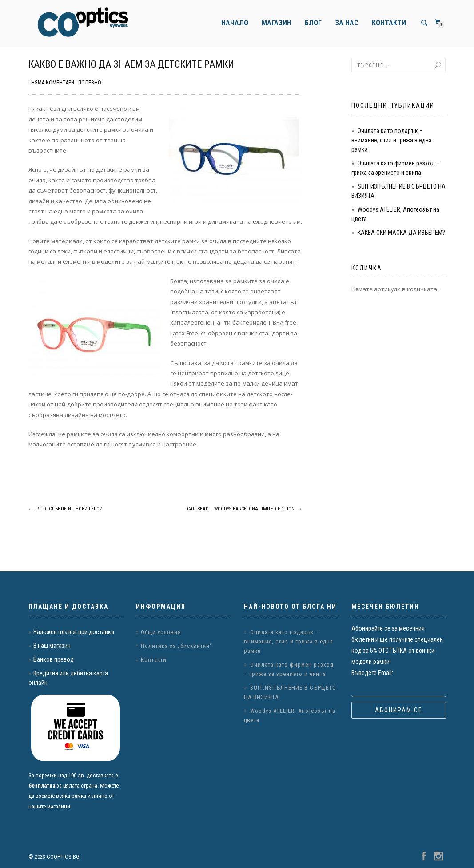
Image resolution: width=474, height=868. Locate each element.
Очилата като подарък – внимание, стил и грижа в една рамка (392, 140)
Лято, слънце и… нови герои (66, 509)
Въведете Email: (372, 673)
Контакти (389, 23)
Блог (313, 23)
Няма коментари (53, 83)
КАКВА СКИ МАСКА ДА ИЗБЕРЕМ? (401, 233)
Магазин (277, 23)
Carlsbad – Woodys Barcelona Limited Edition (245, 509)
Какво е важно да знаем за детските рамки (131, 64)
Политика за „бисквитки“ (177, 646)
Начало (235, 23)
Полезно (90, 83)
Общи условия (161, 632)
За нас (347, 23)
